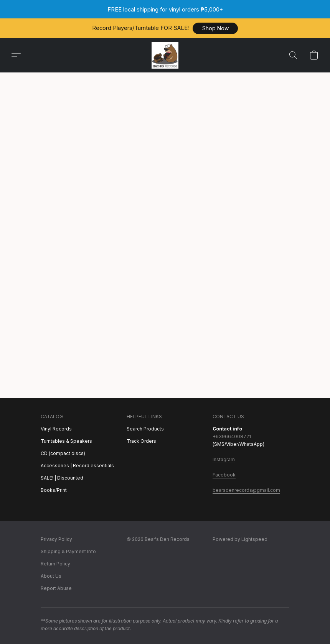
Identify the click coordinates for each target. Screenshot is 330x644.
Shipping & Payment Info (68, 551)
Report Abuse (56, 588)
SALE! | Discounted (62, 478)
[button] (215, 28)
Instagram (224, 459)
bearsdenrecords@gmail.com (246, 490)
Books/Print (54, 490)
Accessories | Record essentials (77, 466)
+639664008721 (232, 436)
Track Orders (141, 441)
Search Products (145, 429)
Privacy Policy (56, 539)
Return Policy (55, 564)
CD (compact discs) (63, 453)
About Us (51, 576)
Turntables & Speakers (66, 441)
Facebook (224, 475)
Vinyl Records (56, 429)
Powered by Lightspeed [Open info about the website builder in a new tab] (240, 539)
